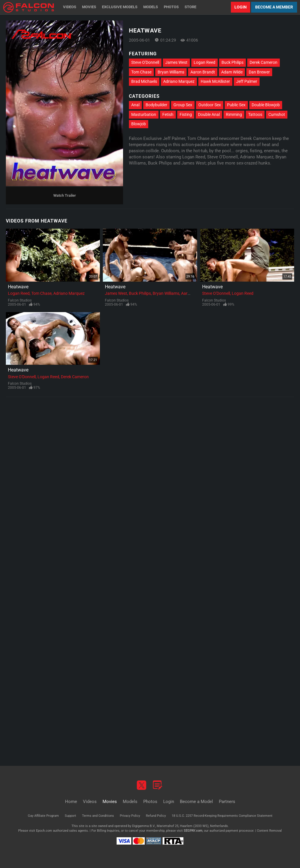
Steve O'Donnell (145, 62)
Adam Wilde (232, 72)
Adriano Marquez (179, 81)
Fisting (186, 114)
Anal (135, 105)
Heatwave (18, 287)
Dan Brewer (259, 72)
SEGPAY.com (193, 831)
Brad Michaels (144, 81)
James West (176, 62)
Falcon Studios (20, 300)
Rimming (234, 114)
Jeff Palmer (247, 81)
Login (241, 7)
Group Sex (183, 105)
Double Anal (209, 114)
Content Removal (269, 831)
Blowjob (139, 124)
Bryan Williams (171, 72)
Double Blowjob (266, 105)
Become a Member (274, 7)
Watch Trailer (65, 195)
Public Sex (236, 105)
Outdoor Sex (210, 105)
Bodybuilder (156, 105)
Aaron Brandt (203, 72)
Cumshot (277, 114)
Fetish (168, 114)
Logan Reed (204, 62)
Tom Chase (141, 72)
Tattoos (255, 114)
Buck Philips (232, 62)
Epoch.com (44, 831)
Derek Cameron (264, 62)
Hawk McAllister (215, 81)
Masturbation (144, 114)
